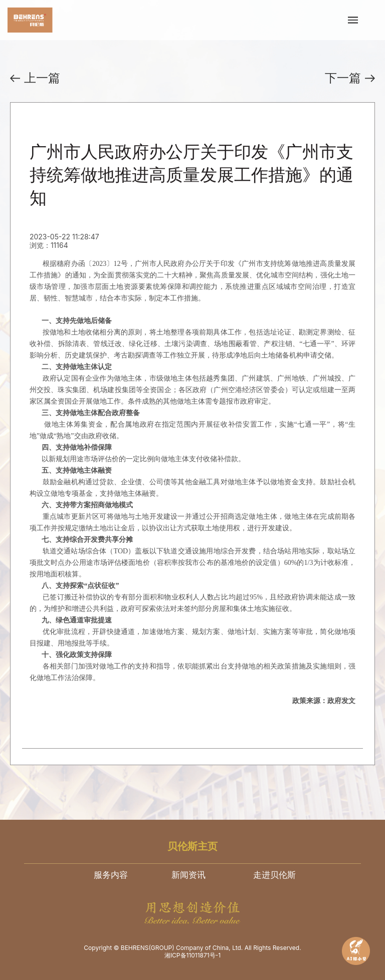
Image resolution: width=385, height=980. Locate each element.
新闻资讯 (188, 875)
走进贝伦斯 (274, 875)
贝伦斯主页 (192, 846)
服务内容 (111, 875)
